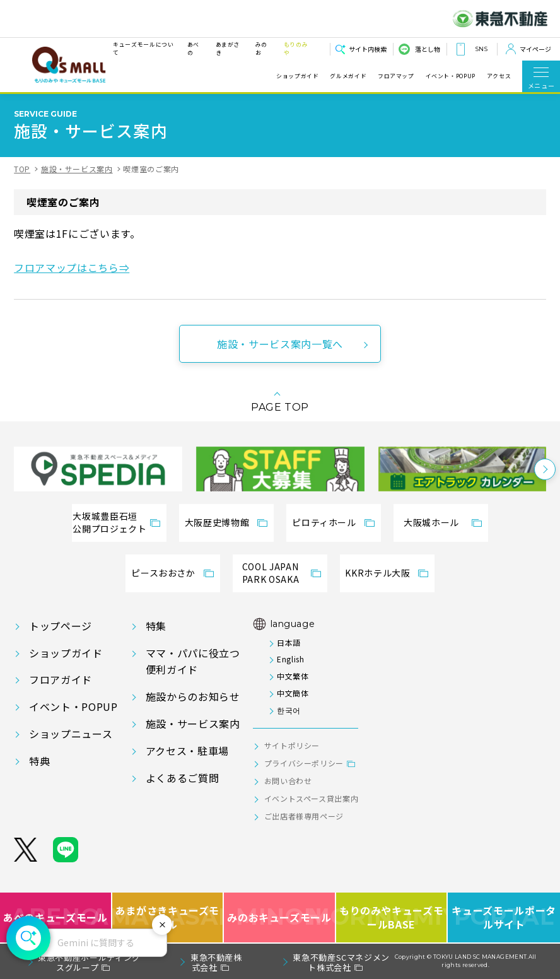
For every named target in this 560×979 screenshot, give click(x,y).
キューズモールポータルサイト (504, 917)
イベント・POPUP (451, 76)
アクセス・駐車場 (187, 751)
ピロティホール (324, 522)
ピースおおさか (163, 573)
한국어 (289, 710)
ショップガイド (297, 76)
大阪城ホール (431, 522)
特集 (156, 626)
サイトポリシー (292, 745)
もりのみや (296, 49)
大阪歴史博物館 (217, 522)
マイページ (535, 49)
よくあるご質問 (182, 778)
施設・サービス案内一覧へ (280, 344)
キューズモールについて (143, 49)
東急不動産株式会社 (216, 962)
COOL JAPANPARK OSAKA (271, 573)
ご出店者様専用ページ (304, 816)
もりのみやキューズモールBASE (392, 917)
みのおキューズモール (279, 917)
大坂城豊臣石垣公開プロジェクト (109, 522)
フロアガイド (61, 679)
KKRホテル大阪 (377, 573)
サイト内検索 (368, 49)
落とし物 (428, 49)
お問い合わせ (288, 781)
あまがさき (228, 49)
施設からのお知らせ (193, 696)
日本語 (289, 642)
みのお (261, 49)
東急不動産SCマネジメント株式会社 (341, 962)
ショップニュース (71, 734)
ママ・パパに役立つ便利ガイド (193, 661)
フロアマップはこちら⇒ (72, 267)
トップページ (61, 626)
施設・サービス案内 (77, 169)
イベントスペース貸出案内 (312, 798)
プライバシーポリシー (304, 763)
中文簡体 (293, 693)
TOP (22, 169)
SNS (481, 49)
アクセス (499, 76)
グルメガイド (348, 76)
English (290, 659)
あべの (193, 49)
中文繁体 (293, 676)
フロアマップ (396, 76)
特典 (39, 761)
